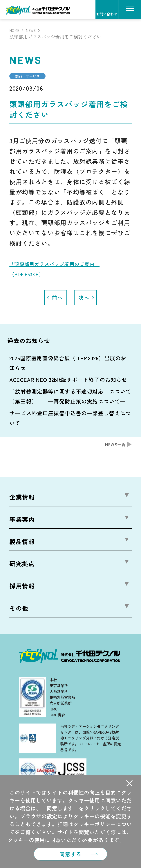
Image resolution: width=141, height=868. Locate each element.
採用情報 (22, 588)
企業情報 (22, 499)
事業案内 (22, 521)
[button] (129, 779)
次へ (84, 300)
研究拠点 (22, 566)
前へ (57, 300)
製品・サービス (33, 77)
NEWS (35, 30)
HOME (16, 30)
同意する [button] (70, 852)
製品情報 (22, 543)
